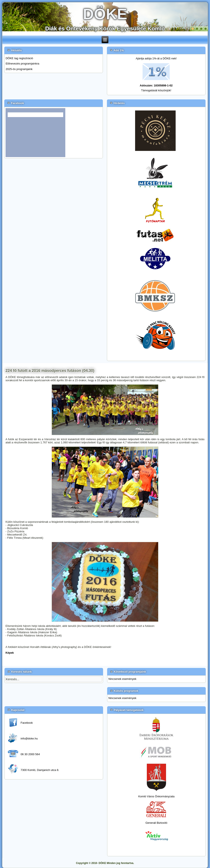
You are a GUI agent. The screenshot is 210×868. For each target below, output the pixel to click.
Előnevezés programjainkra (22, 64)
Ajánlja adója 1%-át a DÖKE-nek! (156, 58)
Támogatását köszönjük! (156, 90)
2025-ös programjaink (19, 69)
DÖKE (105, 14)
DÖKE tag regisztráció (19, 58)
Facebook (27, 723)
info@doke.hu (29, 738)
